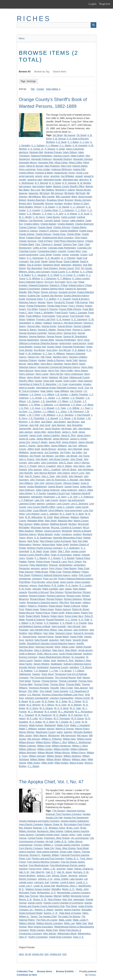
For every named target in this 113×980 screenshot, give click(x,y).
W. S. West (49, 722)
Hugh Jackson (85, 381)
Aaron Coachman (75, 149)
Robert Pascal (43, 613)
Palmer (31, 562)
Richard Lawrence (56, 596)
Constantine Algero (47, 251)
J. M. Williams (48, 415)
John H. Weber (64, 466)
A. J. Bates (73, 142)
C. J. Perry (81, 210)
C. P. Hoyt (47, 214)
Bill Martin (69, 193)
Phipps (85, 572)
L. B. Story (61, 497)
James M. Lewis (27, 439)
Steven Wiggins (41, 664)
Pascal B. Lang (59, 562)
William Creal (44, 746)
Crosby (84, 255)
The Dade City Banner (69, 917)
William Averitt (84, 739)
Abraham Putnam (53, 152)
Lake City (39, 500)
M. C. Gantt (65, 514)
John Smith (62, 476)
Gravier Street (54, 347)
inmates (87, 384)
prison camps (67, 582)
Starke (46, 661)
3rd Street (58, 135)
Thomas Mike (26, 684)
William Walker (38, 759)
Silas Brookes (26, 650)
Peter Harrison (26, 572)
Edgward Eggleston (39, 285)
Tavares (36, 674)
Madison (75, 517)
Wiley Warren (40, 736)
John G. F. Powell (28, 466)
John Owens (63, 473)
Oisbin (53, 551)
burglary (68, 204)
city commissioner (80, 838)
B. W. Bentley (84, 183)
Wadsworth (50, 725)
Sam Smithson (81, 630)
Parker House (43, 562)
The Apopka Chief (47, 917)
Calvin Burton (53, 217)
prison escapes (82, 582)
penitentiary (79, 565)
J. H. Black (88, 405)
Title (33, 89)
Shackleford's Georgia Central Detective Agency (51, 643)
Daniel (44, 261)
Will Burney (54, 736)
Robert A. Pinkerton (38, 606)
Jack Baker (46, 422)
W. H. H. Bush (61, 708)
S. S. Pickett (66, 623)
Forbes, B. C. (72, 859)
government (65, 343)
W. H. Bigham (75, 705)
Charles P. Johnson (49, 231)
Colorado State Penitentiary (62, 248)
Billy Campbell (63, 197)
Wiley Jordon (25, 736)
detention (77, 265)
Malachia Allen (65, 521)
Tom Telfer (33, 691)
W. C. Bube (61, 701)
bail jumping (38, 186)
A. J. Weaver (52, 146)
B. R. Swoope (69, 183)
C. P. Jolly (58, 214)
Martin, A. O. (68, 889)
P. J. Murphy (41, 558)
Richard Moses (37, 599)
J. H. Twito (61, 408)
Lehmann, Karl (41, 882)
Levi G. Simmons (79, 504)
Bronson (69, 200)
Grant (90, 343)
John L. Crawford (52, 470)
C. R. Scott (84, 214)
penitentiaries (66, 565)
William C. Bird (59, 742)
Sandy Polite (76, 637)
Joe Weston (48, 456)
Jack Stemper (58, 425)
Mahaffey (56, 889)
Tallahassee (25, 674)
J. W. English (78, 418)
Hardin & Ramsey (56, 360)
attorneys (84, 180)
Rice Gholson (57, 592)
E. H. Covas (66, 275)
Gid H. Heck (83, 340)
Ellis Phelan (34, 292)
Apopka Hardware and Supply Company (39, 821)
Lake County (52, 500)
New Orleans (54, 899)
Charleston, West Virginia (57, 838)
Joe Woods (72, 456)
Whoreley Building (83, 732)
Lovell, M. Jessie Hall (44, 886)
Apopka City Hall (54, 818)
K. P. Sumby (40, 493)
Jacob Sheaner (53, 429)
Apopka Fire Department (76, 818)
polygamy (37, 579)
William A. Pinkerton (52, 739)
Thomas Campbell (68, 681)
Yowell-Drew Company (60, 937)
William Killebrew (79, 749)
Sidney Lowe (68, 647)
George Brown (65, 326)
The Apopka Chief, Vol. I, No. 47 (51, 782)
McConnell (83, 524)
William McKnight (28, 753)
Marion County (81, 521)
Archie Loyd (82, 173)
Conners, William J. (43, 845)
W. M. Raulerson (43, 715)
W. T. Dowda (62, 722)
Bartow (89, 186)
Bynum (38, 207)
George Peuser (54, 337)
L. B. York (73, 497)
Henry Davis (41, 371)
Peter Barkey (70, 568)
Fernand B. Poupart (64, 302)
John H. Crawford (47, 466)
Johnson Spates (71, 483)
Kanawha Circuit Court (58, 493)
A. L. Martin (65, 146)
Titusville (54, 688)
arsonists (55, 176)
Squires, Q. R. (51, 913)
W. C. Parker (75, 701)
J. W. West (34, 422)
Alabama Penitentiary (41, 156)
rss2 (64, 954)
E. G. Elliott (53, 275)
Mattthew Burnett (59, 524)
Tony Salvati (46, 691)
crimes (65, 255)
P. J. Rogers (54, 558)
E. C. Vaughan (39, 275)
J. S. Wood (65, 418)
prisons (33, 585)
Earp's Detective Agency (31, 282)
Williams (66, 759)
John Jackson (35, 470)
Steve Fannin (26, 664)
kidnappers (25, 497)
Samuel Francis (46, 637)
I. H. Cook (63, 384)
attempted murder (53, 180)
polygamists (25, 579)
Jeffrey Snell (34, 449)
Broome (49, 204)
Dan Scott (35, 261)
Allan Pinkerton (52, 166)
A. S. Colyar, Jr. (36, 149)
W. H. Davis (32, 708)
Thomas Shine (57, 684)
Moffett (66, 896)
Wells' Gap (81, 923)
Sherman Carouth (44, 647)
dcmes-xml (38, 954)
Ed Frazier (60, 282)
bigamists (34, 193)
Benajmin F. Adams (65, 190)
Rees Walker (79, 589)
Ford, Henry (86, 859)
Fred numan (63, 316)
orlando (77, 555)
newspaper (79, 899)
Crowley (85, 845)
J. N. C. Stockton (65, 415)
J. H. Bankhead (62, 405)
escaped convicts (67, 292)
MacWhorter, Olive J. (67, 886)
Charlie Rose (59, 234)
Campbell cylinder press (47, 835)
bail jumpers (25, 186)
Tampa (34, 917)
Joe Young (84, 456)
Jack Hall (34, 425)
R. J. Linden (86, 585)
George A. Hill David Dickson (68, 323)
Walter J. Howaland (80, 725)
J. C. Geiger (49, 398)
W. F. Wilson (48, 705)
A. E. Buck (61, 142)
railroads (37, 589)
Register (105, 4)
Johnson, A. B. (45, 879)
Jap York (72, 446)
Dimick (22, 268)
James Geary (84, 435)
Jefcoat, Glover (59, 876)
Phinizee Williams (71, 572)
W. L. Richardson (84, 712)
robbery (23, 606)
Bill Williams (35, 197)
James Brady (54, 432)
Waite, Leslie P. (80, 920)
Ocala (46, 551)
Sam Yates (49, 633)
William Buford (43, 742)
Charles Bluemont (84, 224)
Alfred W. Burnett (35, 166)
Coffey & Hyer (40, 248)
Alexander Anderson (41, 159)
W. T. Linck (75, 722)
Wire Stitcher (50, 934)
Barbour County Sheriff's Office (69, 186)
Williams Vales (79, 759)
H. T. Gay (47, 354)
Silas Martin (71, 650)
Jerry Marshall (75, 449)
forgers (89, 306)
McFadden (24, 528)
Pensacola (24, 568)
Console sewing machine (67, 845)
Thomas (36, 681)
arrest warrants (26, 176)
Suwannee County (59, 667)
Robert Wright (33, 616)
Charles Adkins (32, 224)
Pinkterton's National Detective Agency (51, 575)
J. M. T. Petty (33, 415)
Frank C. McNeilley (44, 313)
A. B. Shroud (59, 139)
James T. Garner (27, 446)
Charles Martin (79, 227)
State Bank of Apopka (70, 913)
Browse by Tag (42, 72)
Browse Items (44, 971)
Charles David (45, 227)
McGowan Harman (40, 528)
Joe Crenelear (51, 452)
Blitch (74, 197)
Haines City (33, 357)
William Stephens (72, 756)
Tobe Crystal (66, 688)
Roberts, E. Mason (44, 910)
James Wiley (43, 446)
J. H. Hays (35, 408)
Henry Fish (54, 371)
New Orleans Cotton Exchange (56, 541)
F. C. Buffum (50, 299)
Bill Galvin (45, 193)
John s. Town (48, 476)
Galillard (48, 323)
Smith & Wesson (27, 654)
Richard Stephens (73, 599)
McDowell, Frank (27, 893)
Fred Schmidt (77, 316)
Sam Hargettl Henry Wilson (43, 630)
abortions (24, 152)
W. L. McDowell (66, 712)
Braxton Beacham (36, 200)
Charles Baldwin (66, 224)
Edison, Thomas (82, 852)
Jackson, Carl (44, 876)
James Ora (25, 442)
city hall (49, 841)
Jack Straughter (75, 425)
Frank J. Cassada (78, 313)
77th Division (59, 811)
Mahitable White (35, 521)
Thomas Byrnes (49, 681)
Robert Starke (73, 613)
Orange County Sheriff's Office (34, 555)
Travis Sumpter (60, 691)
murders (77, 534)
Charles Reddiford (69, 231)
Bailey (49, 186)
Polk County (85, 575)
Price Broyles (38, 582)
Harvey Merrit (71, 364)
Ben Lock (35, 190)
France (22, 862)
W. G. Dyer (61, 705)
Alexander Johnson (83, 159)
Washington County (45, 732)
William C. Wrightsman (79, 742)
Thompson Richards (39, 688)
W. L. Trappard (26, 715)
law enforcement (76, 500)
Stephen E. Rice (65, 661)
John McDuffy (26, 473)
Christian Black (26, 244)
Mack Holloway (62, 517)
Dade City (49, 848)
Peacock (53, 565)
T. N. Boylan (65, 671)
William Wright (53, 759)
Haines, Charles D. (84, 869)
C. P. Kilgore (71, 214)
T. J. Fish (53, 671)
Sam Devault (74, 626)
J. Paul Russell (82, 415)
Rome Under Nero (74, 616)
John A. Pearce (27, 459)
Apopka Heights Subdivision (75, 821)
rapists (68, 589)
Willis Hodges (61, 763)
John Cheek (76, 459)
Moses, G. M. (40, 899)
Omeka (92, 975)
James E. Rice (68, 435)
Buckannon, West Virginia (50, 831)
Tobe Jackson (81, 688)
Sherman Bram (27, 647)
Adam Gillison (70, 152)
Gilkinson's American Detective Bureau (38, 343)
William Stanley (55, 756)
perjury (44, 568)
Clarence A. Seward (51, 244)
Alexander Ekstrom (62, 159)
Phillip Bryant (41, 572)
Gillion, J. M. (49, 869)
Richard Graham (37, 596)
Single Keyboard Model (31, 913)
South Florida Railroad (70, 654)
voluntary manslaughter (37, 698)
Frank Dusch (61, 313)
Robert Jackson (63, 609)
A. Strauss (50, 149)
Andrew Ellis (79, 169)
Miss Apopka (46, 896)
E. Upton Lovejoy (81, 279)
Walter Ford (63, 725)
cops (84, 251)
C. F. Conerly (33, 210)
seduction (54, 640)
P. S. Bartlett (68, 558)
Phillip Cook (55, 572)
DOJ (77, 268)
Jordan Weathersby (37, 487)
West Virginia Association (40, 927)
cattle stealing (77, 221)
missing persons (52, 531)
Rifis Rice (64, 603)
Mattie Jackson (41, 524)
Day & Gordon (34, 265)
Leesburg (51, 504)
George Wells (47, 340)
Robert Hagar (32, 609)
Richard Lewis (74, 596)
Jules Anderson (27, 490)
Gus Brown (39, 350)
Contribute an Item (27, 975)
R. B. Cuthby (58, 585)
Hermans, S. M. (81, 872)
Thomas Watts (73, 684)
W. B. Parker (48, 701)
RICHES (34, 19)
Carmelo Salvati (52, 221)
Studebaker (56, 664)
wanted (42, 729)
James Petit (55, 442)
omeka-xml (56, 954)
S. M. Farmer (36, 623)
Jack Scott (45, 425)
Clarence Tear (70, 244)
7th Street (81, 135)
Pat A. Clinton (75, 562)
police (74, 575)
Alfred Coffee (75, 163)
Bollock (23, 200)
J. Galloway (47, 405)
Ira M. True (83, 388)
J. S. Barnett (52, 418)
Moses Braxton (45, 534)
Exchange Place (35, 299)
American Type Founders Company (64, 814)
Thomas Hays (85, 681)
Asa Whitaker (67, 176)
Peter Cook (83, 568)
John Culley (34, 463)
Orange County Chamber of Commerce (63, 903)
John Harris (79, 466)
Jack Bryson (73, 422)
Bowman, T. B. (40, 828)
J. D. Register (77, 398)
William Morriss (62, 753)
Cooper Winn (74, 251)
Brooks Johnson (83, 200)
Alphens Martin (80, 166)
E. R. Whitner (33, 279)
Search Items (60, 72)
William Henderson (61, 746)
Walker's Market (27, 923)
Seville (22, 643)
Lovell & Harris (67, 882)
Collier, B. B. (60, 841)
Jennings (62, 449)
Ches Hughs (81, 238)
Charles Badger (48, 224)
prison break (52, 582)
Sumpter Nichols (27, 667)
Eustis (22, 299)
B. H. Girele (55, 183)
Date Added (52, 89)
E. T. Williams (64, 279)
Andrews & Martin (44, 173)
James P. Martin (39, 442)
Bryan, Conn (73, 828)
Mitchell (58, 896)
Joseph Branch (55, 487)
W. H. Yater (75, 708)
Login (93, 4)
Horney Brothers (27, 876)
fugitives (31, 319)
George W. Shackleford (75, 337)
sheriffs (80, 643)
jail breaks (66, 429)
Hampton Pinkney (28, 360)
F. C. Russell (64, 299)
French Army (35, 869)
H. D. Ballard (79, 350)
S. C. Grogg (71, 620)
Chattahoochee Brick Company (58, 238)
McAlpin (73, 524)
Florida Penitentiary (36, 306)
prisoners (24, 585)
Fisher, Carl (25, 859)
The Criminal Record (65, 678)
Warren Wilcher (27, 732)
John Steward (75, 476)
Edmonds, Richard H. (30, 855)
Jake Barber (84, 429)
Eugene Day (34, 296)
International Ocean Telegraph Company (56, 388)
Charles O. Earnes (28, 231)
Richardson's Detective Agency (42, 603)
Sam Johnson (65, 630)
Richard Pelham (54, 599)
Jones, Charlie (61, 879)
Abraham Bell (36, 152)
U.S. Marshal (34, 695)
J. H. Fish (24, 408)
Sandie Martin (62, 637)
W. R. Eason (78, 719)
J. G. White (34, 405)
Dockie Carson (67, 268)
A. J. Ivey (84, 142)
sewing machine (72, 910)
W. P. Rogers (46, 719)
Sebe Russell (41, 640)
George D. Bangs (28, 330)
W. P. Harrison (75, 715)
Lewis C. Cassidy (65, 507)
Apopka (86, 814)
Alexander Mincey (28, 163)
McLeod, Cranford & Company (66, 528)
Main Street (51, 521)
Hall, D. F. (51, 872)
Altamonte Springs (76, 811)
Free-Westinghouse (39, 865)
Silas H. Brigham (42, 650)
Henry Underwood (74, 374)
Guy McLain (65, 350)
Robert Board (56, 606)
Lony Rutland (33, 514)
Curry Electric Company (31, 848)
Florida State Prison (57, 306)
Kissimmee (49, 497)
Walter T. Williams (28, 729)
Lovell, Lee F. (26, 886)
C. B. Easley (49, 207)
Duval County (58, 272)
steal (53, 661)
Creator (40, 89)
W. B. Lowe (35, 701)
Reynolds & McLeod (38, 592)
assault (79, 176)
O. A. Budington (72, 548)
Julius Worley (26, 493)
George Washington (29, 340)
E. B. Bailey (25, 275)
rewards (23, 592)
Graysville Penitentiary (74, 347)
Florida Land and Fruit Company (48, 859)
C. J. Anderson (67, 210)
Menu (22, 38)
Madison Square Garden (38, 889)
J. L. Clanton (35, 412)
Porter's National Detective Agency (76, 579)
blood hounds (85, 197)
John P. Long (78, 473)
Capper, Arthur (68, 835)
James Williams (59, 446)
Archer (71, 173)
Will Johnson (34, 739)
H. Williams (59, 354)
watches (68, 732)
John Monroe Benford (45, 473)
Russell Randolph (55, 620)
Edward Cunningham (30, 289)
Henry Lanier (42, 374)
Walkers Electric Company (49, 923)
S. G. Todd (84, 620)
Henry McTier (56, 374)
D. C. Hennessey (35, 258)
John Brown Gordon (59, 459)
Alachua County (61, 156)
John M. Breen (69, 470)
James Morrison (61, 439)
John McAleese (85, 470)
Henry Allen (87, 367)
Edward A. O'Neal (58, 285)
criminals (74, 255)
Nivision (37, 545)
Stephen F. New (83, 661)
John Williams (26, 483)
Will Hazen (82, 736)
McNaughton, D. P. (47, 893)
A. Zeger (61, 149)
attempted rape (70, 180)
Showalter (86, 910)
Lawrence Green (27, 504)
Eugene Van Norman (52, 296)
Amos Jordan (43, 169)
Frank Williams (33, 316)
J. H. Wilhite (73, 408)
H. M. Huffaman (34, 354)
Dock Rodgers (51, 268)
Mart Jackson (26, 524)
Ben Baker (24, 190)
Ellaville (23, 292)
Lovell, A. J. (82, 882)
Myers (30, 538)
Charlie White (74, 234)
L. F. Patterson (86, 497)
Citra (38, 244)
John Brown (42, 459)
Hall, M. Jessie (64, 872)
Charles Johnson (62, 227)
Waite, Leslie (65, 920)
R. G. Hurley (72, 585)
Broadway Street (55, 200)
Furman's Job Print (46, 319)
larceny (63, 500)
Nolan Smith (62, 545)
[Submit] (94, 25)
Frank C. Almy (26, 313)
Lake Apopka (76, 879)
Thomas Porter (41, 684)
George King (70, 333)
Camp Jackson (26, 835)
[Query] (57, 25)
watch (60, 732)
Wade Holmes (36, 725)
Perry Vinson (56, 568)
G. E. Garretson (79, 319)
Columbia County (28, 251)
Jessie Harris (36, 452)
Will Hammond (68, 736)
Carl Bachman (36, 221)
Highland (53, 377)
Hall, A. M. (24, 872)
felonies (42, 302)
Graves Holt (40, 347)
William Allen (69, 739)
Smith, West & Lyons (47, 654)
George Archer (49, 326)
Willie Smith (47, 763)
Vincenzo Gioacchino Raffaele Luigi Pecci (63, 695)
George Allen (34, 326)
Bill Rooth (81, 193)
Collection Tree (25, 971)
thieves (86, 678)
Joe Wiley (60, 456)
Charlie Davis (86, 231)
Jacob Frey (38, 429)
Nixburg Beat (48, 545)
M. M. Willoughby (34, 517)
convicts (62, 251)
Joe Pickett (35, 456)
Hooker (38, 381)
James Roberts (69, 442)
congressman (26, 845)
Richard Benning (73, 592)
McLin (86, 528)
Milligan (39, 531)
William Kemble (61, 749)
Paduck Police (83, 558)
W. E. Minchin (33, 705)
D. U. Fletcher (68, 258)
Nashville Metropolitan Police (68, 538)
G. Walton (37, 323)
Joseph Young (71, 487)
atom (21, 954)
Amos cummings (27, 169)
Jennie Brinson (49, 449)
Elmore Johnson (49, 292)
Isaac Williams (62, 391)
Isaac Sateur (47, 391)
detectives (66, 265)
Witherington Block (67, 934)
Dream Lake (66, 852)
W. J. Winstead (36, 712)
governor (61, 869)
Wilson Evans (77, 763)
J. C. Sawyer (63, 398)
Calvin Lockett (68, 217)
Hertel (44, 377)
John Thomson (37, 480)
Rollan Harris (57, 616)
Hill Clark (63, 377)
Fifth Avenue (81, 302)
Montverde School (80, 896)
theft (79, 678)
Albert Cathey (78, 156)
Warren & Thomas (65, 729)
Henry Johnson (27, 374)
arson (46, 176)
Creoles (57, 255)
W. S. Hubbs (35, 722)
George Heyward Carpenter (33, 333)
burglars (59, 204)
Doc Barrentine (34, 268)
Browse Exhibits (65, 971)
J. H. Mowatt (48, 408)
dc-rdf (28, 954)
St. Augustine (78, 657)
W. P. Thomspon (62, 719)
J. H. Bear (76, 405)
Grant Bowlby (26, 347)
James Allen (40, 432)
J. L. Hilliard (48, 412)
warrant (50, 729)
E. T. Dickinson (49, 279)
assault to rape (35, 180)
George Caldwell (82, 326)
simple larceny (85, 650)
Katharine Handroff (81, 493)
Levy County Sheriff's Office (41, 507)
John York (39, 483)
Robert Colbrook (72, 606)
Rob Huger (76, 603)
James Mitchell (44, 439)
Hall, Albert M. (38, 872)
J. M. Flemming (76, 412)
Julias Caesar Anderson (48, 490)
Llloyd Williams (56, 510)
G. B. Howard (63, 319)
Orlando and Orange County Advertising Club (42, 906)
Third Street (25, 681)
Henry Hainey (81, 371)
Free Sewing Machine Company (43, 862)
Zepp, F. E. (79, 937)
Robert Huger (47, 609)
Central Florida (35, 838)
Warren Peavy (82, 729)
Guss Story (52, 350)
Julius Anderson (69, 490)
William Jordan (45, 749)
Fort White (32, 309)
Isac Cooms (76, 391)
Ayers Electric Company (31, 824)
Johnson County (54, 483)
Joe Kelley (77, 452)
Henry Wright (34, 377)
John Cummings (49, 463)
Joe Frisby (65, 452)
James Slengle (86, 442)
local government (73, 510)
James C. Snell (70, 432)
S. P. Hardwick (51, 623)
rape (61, 589)
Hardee (42, 360)
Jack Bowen (60, 422)
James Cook (35, 435)
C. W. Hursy (39, 217)
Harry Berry (46, 364)
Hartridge (58, 364)
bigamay (23, 193)
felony (50, 302)
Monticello (67, 531)
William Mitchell (45, 753)
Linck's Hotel (25, 510)
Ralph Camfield (50, 589)
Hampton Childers (78, 357)
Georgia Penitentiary (66, 340)
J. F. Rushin (75, 401)
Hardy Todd (72, 360)
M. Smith (48, 517)
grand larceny (79, 343)
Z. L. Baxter (34, 766)
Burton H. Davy (81, 204)
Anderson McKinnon (62, 169)
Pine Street (25, 575)
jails (75, 429)
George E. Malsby (47, 330)
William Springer (37, 756)
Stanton (38, 661)
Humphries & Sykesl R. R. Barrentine (38, 384)
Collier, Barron (75, 841)
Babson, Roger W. (53, 824)
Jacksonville (25, 429)
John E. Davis (66, 463)
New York (67, 899)
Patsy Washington (39, 565)
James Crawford (51, 435)
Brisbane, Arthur (57, 828)
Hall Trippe (46, 357)
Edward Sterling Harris (53, 289)
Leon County (63, 504)
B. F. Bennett (42, 183)
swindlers (74, 667)
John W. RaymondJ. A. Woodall (62, 480)
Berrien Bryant (83, 190)
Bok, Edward (25, 828)
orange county (78, 551)
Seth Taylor (66, 640)
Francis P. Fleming (48, 309)
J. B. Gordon (62, 395)
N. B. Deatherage (43, 538)
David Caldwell (71, 261)
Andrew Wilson (26, 173)
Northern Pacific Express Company (45, 548)
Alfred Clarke (61, 163)
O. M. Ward (36, 551)
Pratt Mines (25, 582)
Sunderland (42, 667)
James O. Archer (78, 439)
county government (29, 255)
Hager (70, 869)
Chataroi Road (33, 238)
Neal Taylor (33, 541)
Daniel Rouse (56, 261)
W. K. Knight (51, 712)
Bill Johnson (57, 193)
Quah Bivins (44, 585)
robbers (86, 603)
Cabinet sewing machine (77, 831)
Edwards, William (50, 855)
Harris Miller (33, 364)
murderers (67, 534)
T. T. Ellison (78, 671)
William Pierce (78, 753)
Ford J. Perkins (76, 306)
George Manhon (37, 337)
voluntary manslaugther (62, 698)
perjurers (35, 568)
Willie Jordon (34, 763)
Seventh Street (80, 640)
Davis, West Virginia (65, 848)
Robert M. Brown (81, 609)
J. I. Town (85, 408)
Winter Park (52, 930)
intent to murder (27, 388)
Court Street (46, 255)
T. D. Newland (41, 671)
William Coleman (27, 746)
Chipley (89, 241)
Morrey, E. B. (25, 899)
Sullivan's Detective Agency (77, 664)
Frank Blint (88, 309)
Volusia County (82, 698)
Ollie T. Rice (64, 551)
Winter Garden (37, 930)
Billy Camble (48, 197)
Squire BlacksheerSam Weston (54, 657)
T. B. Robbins (26, 671)
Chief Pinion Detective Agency (69, 241)
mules (57, 534)
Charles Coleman (28, 227)
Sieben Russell (83, 647)
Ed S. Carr (72, 282)
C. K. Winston (34, 214)
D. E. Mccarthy (53, 258)
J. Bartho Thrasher (79, 395)
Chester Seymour (28, 241)
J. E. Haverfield (48, 401)
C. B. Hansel (63, 207)
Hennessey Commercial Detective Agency (59, 367)
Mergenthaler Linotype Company (74, 893)
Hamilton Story (60, 357)
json (47, 954)
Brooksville (39, 204)
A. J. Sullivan (38, 146)
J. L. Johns (61, 412)
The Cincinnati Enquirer (42, 678)
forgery (22, 309)
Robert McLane (27, 613)
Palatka (23, 562)
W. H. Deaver (46, 708)
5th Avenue (69, 135)
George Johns (55, 333)
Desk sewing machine (47, 852)
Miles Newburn (26, 531)
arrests (39, 176)
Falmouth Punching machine (75, 855)
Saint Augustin (59, 626)
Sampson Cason (64, 633)
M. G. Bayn (78, 514)
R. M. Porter (25, 589)
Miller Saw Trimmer (29, 896)
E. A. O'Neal (86, 272)
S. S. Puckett (80, 623)
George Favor (64, 330)
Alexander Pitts (46, 163)
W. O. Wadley (60, 715)
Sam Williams (35, 633)
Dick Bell (88, 265)
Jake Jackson (26, 432)
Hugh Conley (70, 381)
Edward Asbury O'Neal (80, 285)
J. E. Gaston (33, 401)
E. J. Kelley (79, 275)
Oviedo (30, 558)
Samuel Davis (30, 637)
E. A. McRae (73, 272)
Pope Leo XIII (50, 579)
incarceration (75, 384)
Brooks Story (25, 204)
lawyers (41, 504)
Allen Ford (66, 166)
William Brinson (27, 742)
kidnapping (37, 497)
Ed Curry (49, 282)
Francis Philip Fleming (70, 309)
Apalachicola (61, 173)
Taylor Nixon (48, 674)
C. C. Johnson (78, 207)
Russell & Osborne (35, 620)
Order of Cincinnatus (61, 555)
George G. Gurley (81, 330)
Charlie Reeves (43, 234)
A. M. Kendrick (80, 146)
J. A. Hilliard (48, 395)
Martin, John (82, 889)
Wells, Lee (69, 923)
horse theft (49, 381)
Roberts (45, 616)
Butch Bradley (26, 207)
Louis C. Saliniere (49, 514)
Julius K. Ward (85, 490)
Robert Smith (58, 613)
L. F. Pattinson (26, 500)
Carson (65, 221)
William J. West (80, 746)
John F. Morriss (82, 463)
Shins (57, 647)
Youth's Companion (38, 937)
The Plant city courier (47, 920)
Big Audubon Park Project (77, 824)
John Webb (85, 480)
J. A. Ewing (35, 395)
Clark (81, 244)
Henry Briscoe (26, 371)
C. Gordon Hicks (50, 210)
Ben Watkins (48, 190)
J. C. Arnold (36, 398)
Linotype (54, 882)
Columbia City (84, 248)
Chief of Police (45, 241)
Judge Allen (86, 487)
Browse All (25, 72)
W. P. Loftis (32, 719)
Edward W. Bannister (76, 289)
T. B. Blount (86, 667)
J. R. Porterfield (36, 418)
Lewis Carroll (82, 507)
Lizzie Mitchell (40, 510)
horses (59, 381)
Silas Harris (58, 650)
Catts (79, 835)
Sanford (29, 640)
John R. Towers (32, 476)
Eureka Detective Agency (76, 296)
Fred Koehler (49, 316)
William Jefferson (28, 749)
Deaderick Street (51, 265)
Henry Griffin (67, 371)
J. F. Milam (63, 401)
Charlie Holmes (27, 234)
